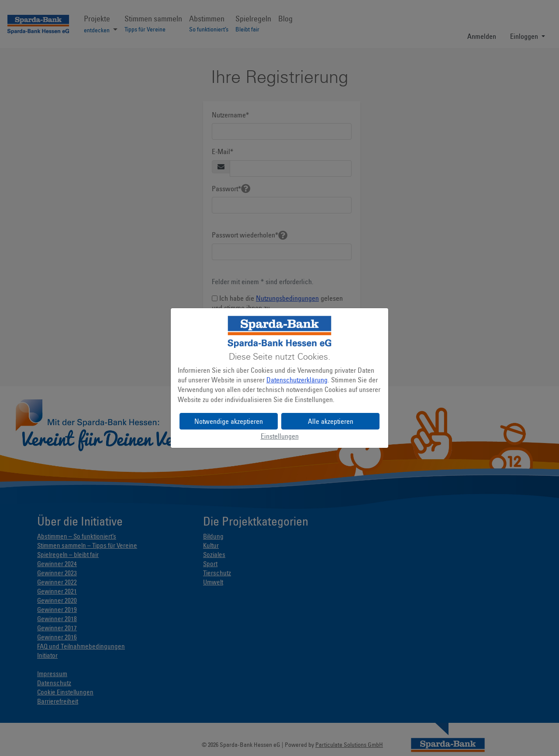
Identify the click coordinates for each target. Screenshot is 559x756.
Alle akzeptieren (331, 421)
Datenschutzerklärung (297, 380)
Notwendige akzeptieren (229, 421)
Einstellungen (280, 436)
